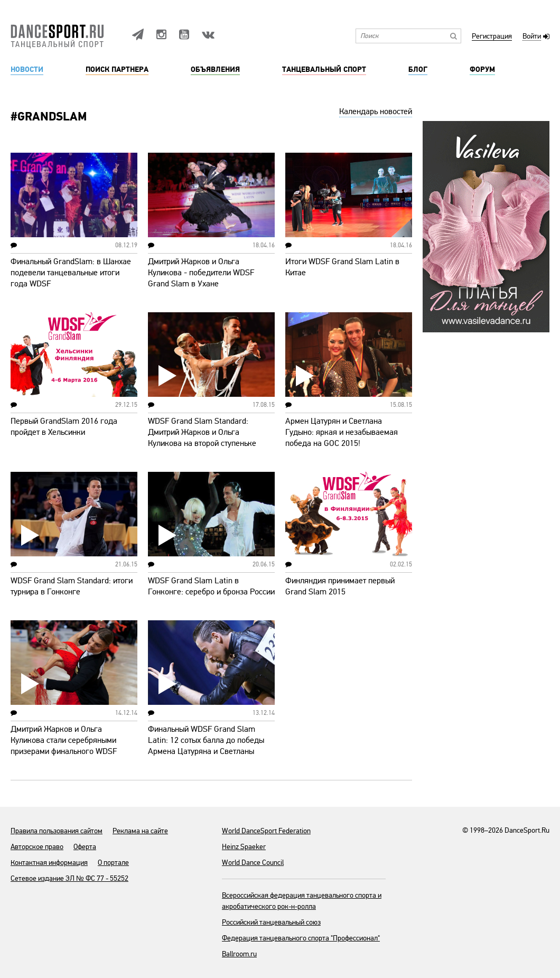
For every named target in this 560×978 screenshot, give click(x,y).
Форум (482, 70)
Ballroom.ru (239, 954)
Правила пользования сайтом (57, 831)
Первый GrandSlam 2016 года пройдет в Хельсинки (64, 427)
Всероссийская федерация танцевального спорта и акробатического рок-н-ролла (302, 901)
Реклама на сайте (140, 831)
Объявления (215, 70)
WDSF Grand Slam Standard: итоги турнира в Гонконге (72, 586)
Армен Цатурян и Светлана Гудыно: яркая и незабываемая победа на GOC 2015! (342, 432)
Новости (27, 70)
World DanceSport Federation (266, 831)
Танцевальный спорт (324, 70)
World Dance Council (253, 863)
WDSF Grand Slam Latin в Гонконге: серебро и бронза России (211, 586)
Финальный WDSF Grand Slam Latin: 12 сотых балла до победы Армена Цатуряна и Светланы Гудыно (206, 746)
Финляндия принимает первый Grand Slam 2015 (340, 586)
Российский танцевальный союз (271, 922)
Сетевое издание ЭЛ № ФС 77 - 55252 (69, 878)
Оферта (85, 847)
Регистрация (492, 37)
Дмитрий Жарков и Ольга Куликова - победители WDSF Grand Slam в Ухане (201, 273)
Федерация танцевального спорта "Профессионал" (301, 938)
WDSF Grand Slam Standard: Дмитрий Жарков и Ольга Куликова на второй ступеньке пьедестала (202, 438)
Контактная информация (49, 863)
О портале (113, 863)
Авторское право (37, 847)
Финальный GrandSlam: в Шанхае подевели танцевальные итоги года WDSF (71, 273)
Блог (418, 70)
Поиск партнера (117, 70)
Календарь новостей (376, 111)
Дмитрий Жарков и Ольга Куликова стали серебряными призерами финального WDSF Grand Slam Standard (64, 746)
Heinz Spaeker (244, 847)
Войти (532, 37)
